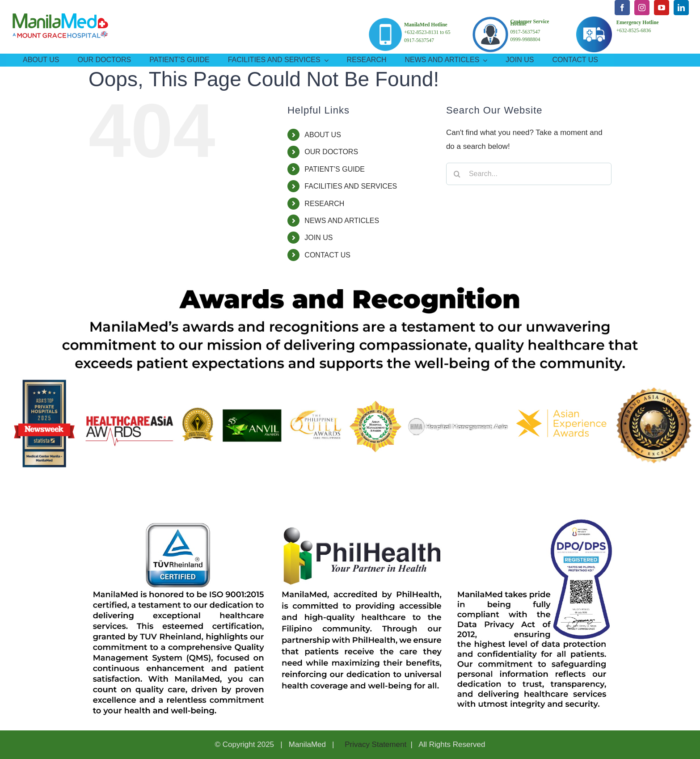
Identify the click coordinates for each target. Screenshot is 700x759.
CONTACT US (327, 255)
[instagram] (642, 8)
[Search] (457, 174)
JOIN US (318, 238)
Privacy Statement (374, 744)
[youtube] (662, 8)
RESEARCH (324, 204)
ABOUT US (323, 135)
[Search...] (529, 174)
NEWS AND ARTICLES (342, 221)
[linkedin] (681, 8)
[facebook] (622, 8)
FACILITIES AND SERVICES (351, 186)
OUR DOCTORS (331, 152)
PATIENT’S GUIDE (335, 169)
